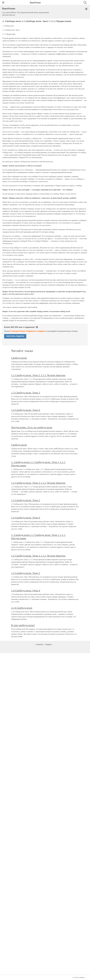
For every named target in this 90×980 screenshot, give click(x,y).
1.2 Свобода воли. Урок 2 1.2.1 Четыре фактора (38, 702)
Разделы (48, 971)
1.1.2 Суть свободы (78, 978)
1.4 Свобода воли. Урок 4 (26, 737)
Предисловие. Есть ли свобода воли (32, 754)
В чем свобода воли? (23, 952)
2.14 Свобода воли (22, 935)
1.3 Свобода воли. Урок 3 (26, 720)
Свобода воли (19, 685)
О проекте (40, 971)
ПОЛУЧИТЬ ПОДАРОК (15, 336)
